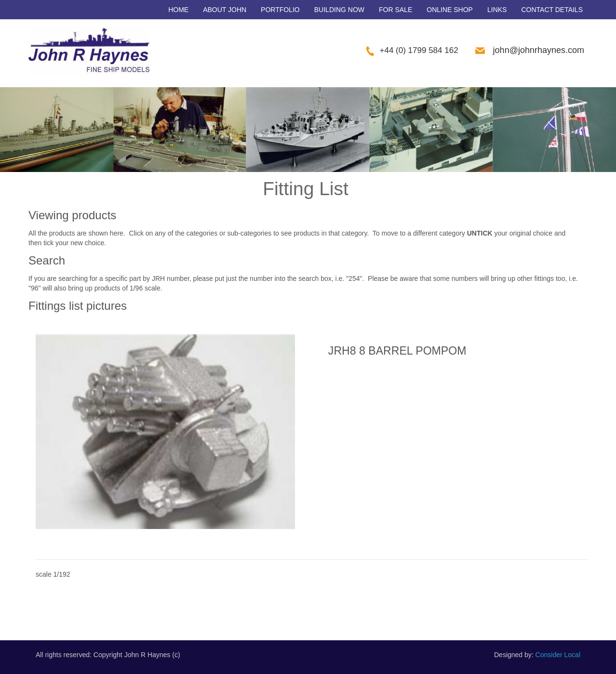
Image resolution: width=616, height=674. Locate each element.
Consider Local (558, 655)
